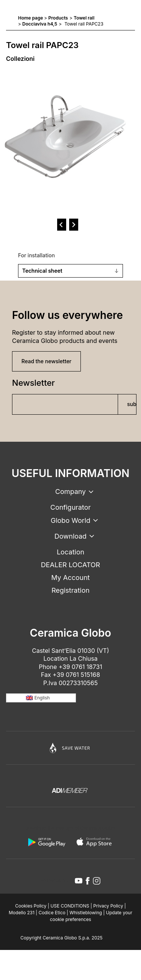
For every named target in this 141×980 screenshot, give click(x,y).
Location (70, 552)
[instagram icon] (97, 881)
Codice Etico (52, 913)
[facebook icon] (88, 881)
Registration (70, 590)
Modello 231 (21, 913)
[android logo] (47, 842)
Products (58, 18)
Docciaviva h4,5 (40, 24)
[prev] (62, 225)
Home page (30, 18)
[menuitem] (41, 698)
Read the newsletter (46, 361)
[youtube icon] (79, 881)
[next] (74, 225)
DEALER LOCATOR (70, 565)
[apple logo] (95, 842)
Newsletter (33, 383)
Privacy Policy (108, 906)
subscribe (132, 404)
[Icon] (70, 748)
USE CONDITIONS (70, 906)
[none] (41, 698)
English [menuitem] (42, 698)
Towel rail (84, 18)
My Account (70, 578)
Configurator (70, 507)
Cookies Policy (31, 906)
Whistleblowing (86, 913)
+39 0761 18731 (80, 667)
